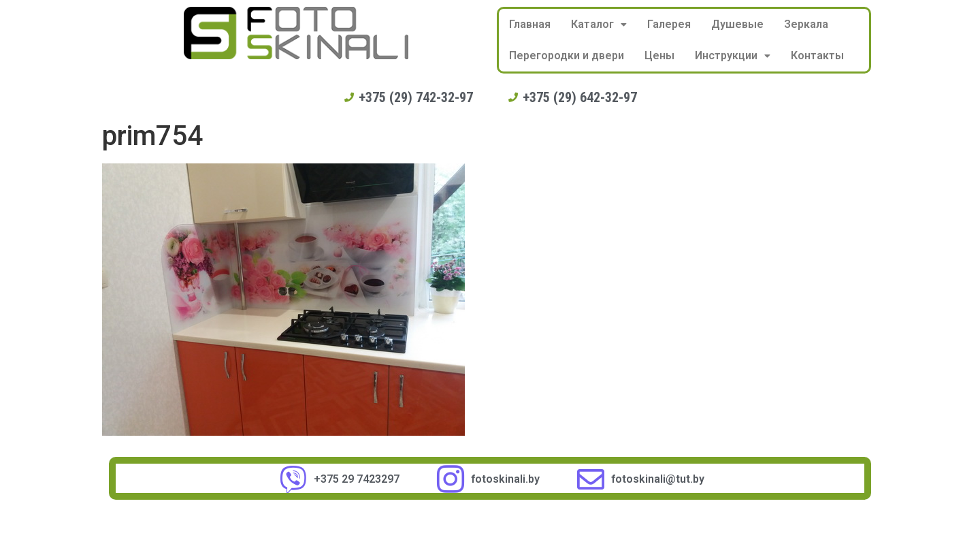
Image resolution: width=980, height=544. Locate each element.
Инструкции (733, 55)
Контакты (817, 55)
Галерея (669, 24)
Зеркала (806, 24)
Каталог (599, 24)
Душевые (737, 24)
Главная (530, 24)
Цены (659, 55)
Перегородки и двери (567, 55)
